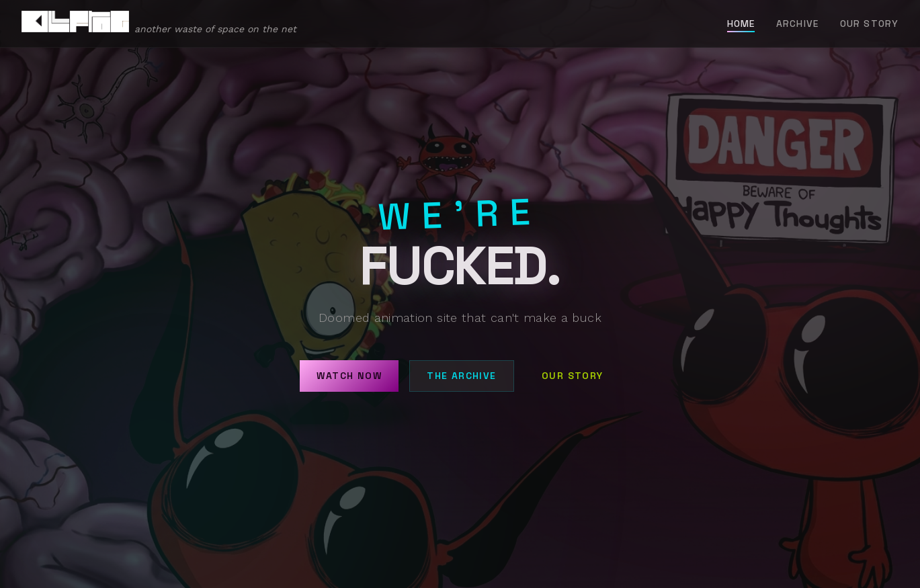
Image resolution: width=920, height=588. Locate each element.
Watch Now (349, 376)
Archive (797, 24)
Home (741, 24)
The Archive (461, 376)
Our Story (869, 24)
